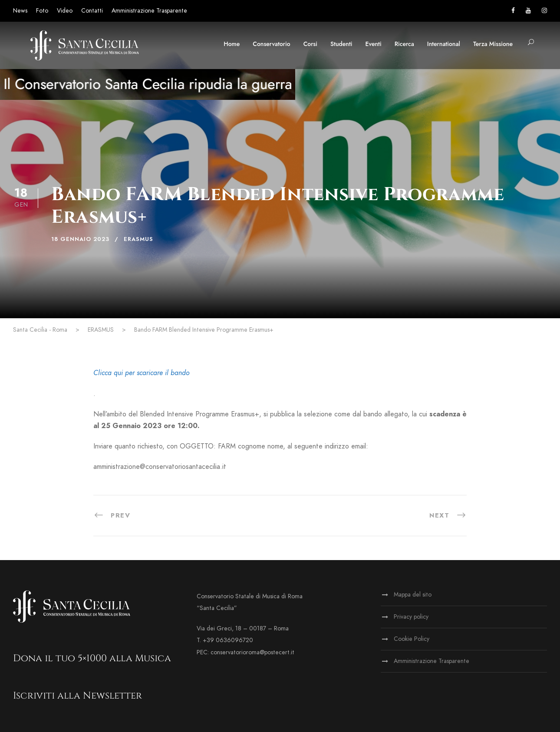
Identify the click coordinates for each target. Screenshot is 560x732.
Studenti (341, 44)
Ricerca (404, 44)
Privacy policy (411, 617)
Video (65, 11)
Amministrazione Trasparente (149, 11)
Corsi (310, 44)
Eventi (374, 44)
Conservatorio (271, 44)
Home (232, 44)
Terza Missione (493, 44)
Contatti (92, 11)
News (20, 11)
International (444, 44)
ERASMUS (138, 239)
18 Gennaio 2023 (80, 239)
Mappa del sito (413, 595)
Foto (42, 11)
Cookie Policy (412, 639)
